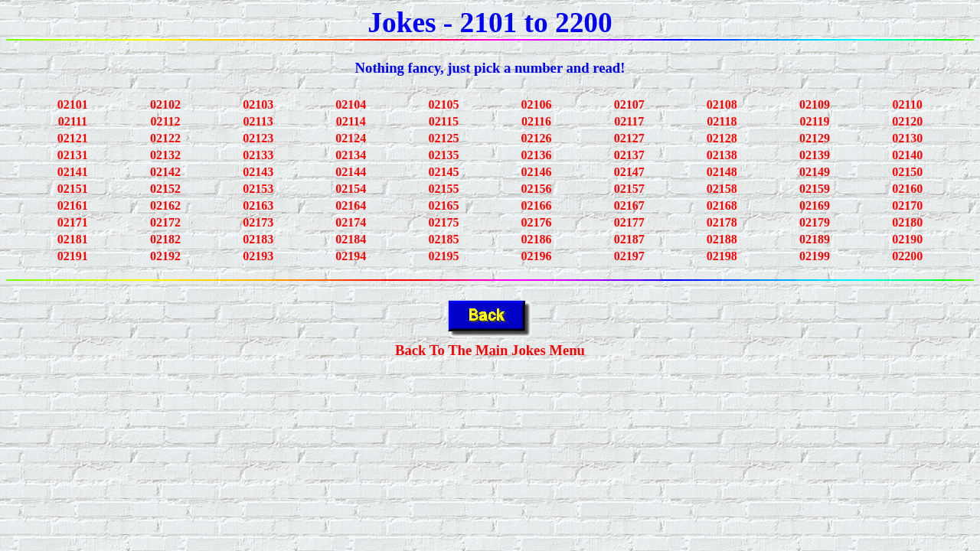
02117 (629, 121)
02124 (351, 138)
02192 (165, 256)
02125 (443, 138)
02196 (537, 256)
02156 (537, 189)
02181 (73, 239)
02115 (444, 121)
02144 (351, 172)
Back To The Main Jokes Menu (490, 350)
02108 (722, 104)
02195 (443, 256)
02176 (537, 222)
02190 (907, 239)
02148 (722, 172)
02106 (537, 104)
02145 (443, 172)
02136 (537, 155)
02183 (258, 239)
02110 (908, 104)
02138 (722, 155)
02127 (629, 138)
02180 (907, 222)
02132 (165, 155)
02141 (73, 172)
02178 (722, 222)
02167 (629, 205)
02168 (722, 205)
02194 (351, 256)
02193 (258, 256)
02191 (73, 256)
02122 (165, 138)
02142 (165, 172)
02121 (73, 138)
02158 (722, 189)
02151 (73, 189)
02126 (537, 138)
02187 (629, 239)
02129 (815, 138)
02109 (815, 104)
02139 (815, 155)
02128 (722, 138)
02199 (815, 256)
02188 (722, 239)
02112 (165, 121)
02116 (536, 121)
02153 (258, 189)
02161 (73, 205)
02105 (443, 104)
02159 (815, 189)
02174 (351, 222)
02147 (629, 172)
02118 (722, 121)
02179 (815, 222)
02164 (351, 205)
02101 (73, 104)
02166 (537, 205)
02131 (73, 155)
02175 (443, 222)
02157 (629, 189)
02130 (907, 138)
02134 (351, 155)
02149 (815, 172)
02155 (443, 189)
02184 (351, 239)
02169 (815, 205)
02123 (258, 138)
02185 (443, 239)
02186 (537, 239)
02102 (165, 104)
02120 (907, 121)
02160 (907, 189)
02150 (907, 172)
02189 (815, 239)
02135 (443, 155)
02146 (537, 172)
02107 (629, 104)
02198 (722, 256)
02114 (351, 121)
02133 (258, 155)
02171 (73, 222)
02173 (258, 222)
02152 (165, 189)
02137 (629, 155)
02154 (351, 189)
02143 (258, 172)
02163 (258, 205)
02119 (814, 121)
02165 (443, 205)
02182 (165, 239)
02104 (351, 104)
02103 (258, 104)
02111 (73, 121)
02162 (165, 205)
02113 (258, 121)
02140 (907, 155)
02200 (907, 256)
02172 (165, 222)
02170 (907, 205)
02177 (629, 222)
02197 (629, 256)
